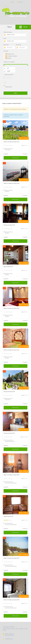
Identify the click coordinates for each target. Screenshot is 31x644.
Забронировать (15, 158)
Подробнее (6, 154)
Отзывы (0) (25, 154)
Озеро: (5, 38)
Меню (23, 27)
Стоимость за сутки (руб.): (9, 62)
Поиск (8, 27)
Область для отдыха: (8, 32)
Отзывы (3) (25, 529)
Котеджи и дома (10, 54)
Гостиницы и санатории (12, 56)
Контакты (20, 2)
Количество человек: (9, 75)
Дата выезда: (19, 45)
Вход (12, 2)
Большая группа (9, 87)
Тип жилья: (6, 51)
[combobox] (17, 35)
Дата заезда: (6, 45)
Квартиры (9, 58)
